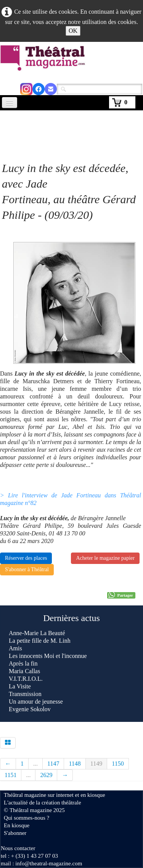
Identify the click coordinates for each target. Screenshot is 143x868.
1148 (75, 764)
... (35, 764)
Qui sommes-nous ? (27, 818)
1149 (96, 764)
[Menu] (10, 103)
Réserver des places (26, 558)
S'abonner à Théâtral (27, 569)
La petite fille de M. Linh (40, 641)
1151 (10, 775)
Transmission (25, 694)
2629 (46, 775)
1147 (53, 764)
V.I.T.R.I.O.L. (26, 679)
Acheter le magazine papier (105, 558)
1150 (118, 764)
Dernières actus (71, 618)
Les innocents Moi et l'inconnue (48, 656)
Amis (16, 648)
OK (73, 31)
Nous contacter (18, 848)
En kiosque (17, 825)
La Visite (21, 686)
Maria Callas (24, 671)
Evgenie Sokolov (30, 709)
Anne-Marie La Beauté (37, 633)
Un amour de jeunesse (36, 702)
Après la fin (23, 663)
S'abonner (15, 833)
